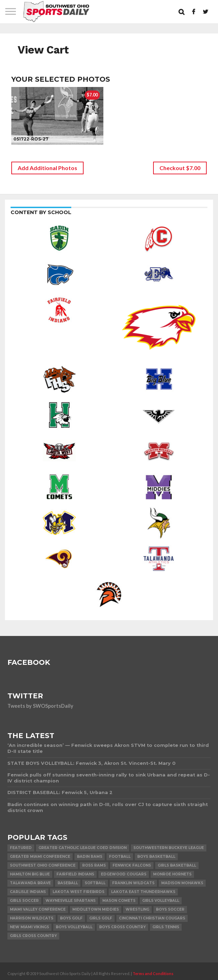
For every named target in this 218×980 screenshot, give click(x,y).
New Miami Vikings (29, 927)
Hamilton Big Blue (30, 874)
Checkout (180, 168)
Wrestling (137, 909)
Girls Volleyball (161, 901)
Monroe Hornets (172, 874)
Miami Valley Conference (38, 909)
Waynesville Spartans (71, 901)
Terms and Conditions (153, 973)
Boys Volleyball (74, 927)
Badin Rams (90, 857)
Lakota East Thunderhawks (143, 892)
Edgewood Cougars (124, 874)
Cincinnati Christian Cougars (152, 918)
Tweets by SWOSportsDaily (40, 706)
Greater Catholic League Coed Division (83, 848)
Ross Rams (94, 865)
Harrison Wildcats (32, 918)
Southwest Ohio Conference (43, 865)
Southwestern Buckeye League (169, 848)
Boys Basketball (156, 857)
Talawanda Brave (30, 883)
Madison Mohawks (182, 883)
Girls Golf (101, 918)
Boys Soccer (170, 909)
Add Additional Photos (47, 168)
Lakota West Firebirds (78, 892)
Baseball (68, 883)
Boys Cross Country (122, 927)
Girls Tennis (166, 927)
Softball (95, 883)
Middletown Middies (96, 909)
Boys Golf (71, 918)
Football (120, 857)
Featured (21, 848)
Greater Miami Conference (40, 857)
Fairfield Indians (75, 874)
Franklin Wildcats (133, 883)
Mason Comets (119, 901)
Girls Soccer (24, 901)
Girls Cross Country (33, 936)
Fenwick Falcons (132, 865)
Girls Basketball (177, 865)
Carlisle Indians (28, 892)
